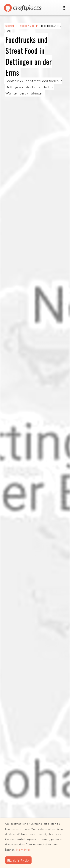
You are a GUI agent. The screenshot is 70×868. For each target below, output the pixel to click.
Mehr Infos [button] (23, 850)
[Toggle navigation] (64, 8)
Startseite (12, 26)
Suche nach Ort (29, 26)
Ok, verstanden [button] (18, 860)
